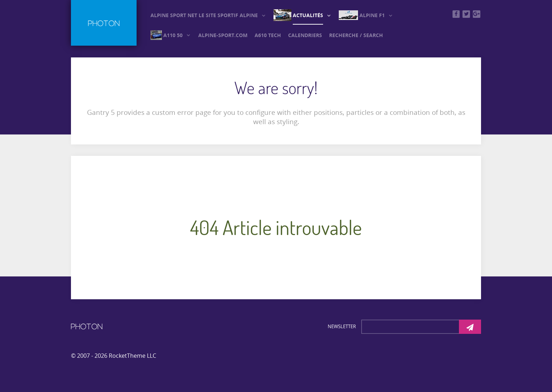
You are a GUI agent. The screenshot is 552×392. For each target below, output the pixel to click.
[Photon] (87, 326)
